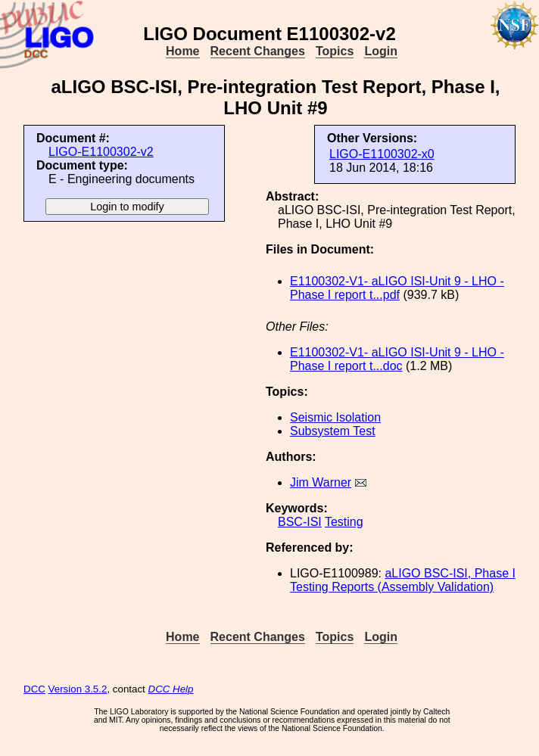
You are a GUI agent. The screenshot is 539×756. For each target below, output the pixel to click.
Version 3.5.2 (78, 689)
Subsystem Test (333, 431)
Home (182, 51)
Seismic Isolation (335, 417)
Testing (344, 522)
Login (381, 51)
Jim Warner (321, 482)
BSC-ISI (300, 522)
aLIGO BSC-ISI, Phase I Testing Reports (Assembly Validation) (403, 580)
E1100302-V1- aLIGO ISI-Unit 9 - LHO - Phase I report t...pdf (397, 288)
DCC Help (171, 689)
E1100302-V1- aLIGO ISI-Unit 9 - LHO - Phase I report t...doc (397, 359)
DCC (34, 689)
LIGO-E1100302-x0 (382, 154)
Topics (335, 51)
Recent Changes (258, 51)
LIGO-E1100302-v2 (101, 152)
